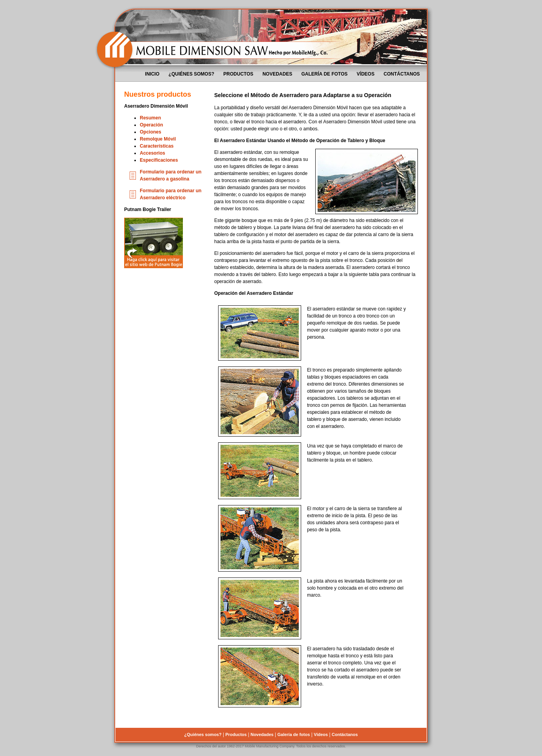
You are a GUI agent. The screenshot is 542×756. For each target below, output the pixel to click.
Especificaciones (159, 160)
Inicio (152, 74)
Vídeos (366, 74)
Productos (238, 74)
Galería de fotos (325, 74)
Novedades (277, 74)
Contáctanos (402, 74)
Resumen (150, 118)
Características (157, 146)
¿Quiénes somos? (191, 74)
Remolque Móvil (158, 139)
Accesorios (153, 153)
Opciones (151, 132)
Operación (151, 125)
